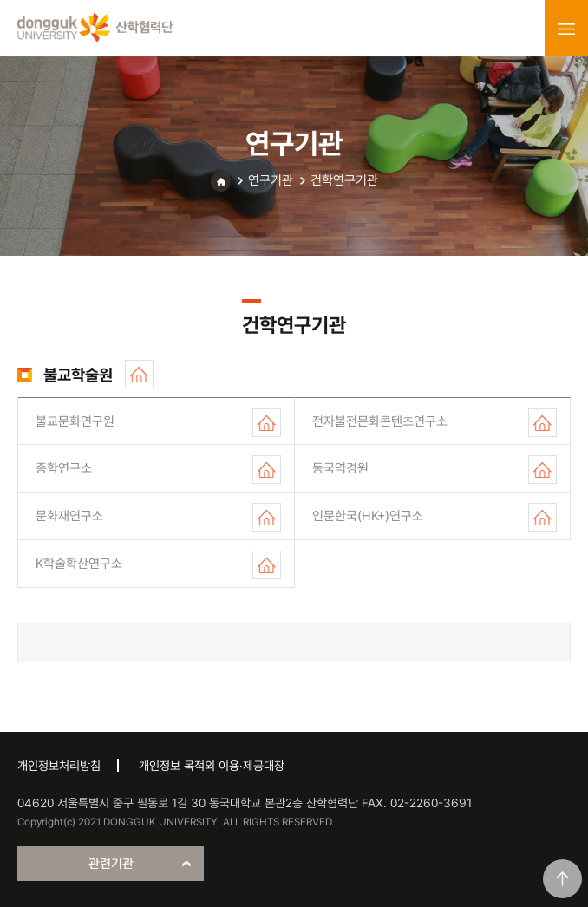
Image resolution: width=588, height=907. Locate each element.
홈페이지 (139, 374)
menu (566, 29)
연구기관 (271, 180)
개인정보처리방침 (59, 766)
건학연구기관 (344, 180)
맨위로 (562, 879)
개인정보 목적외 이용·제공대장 (212, 766)
